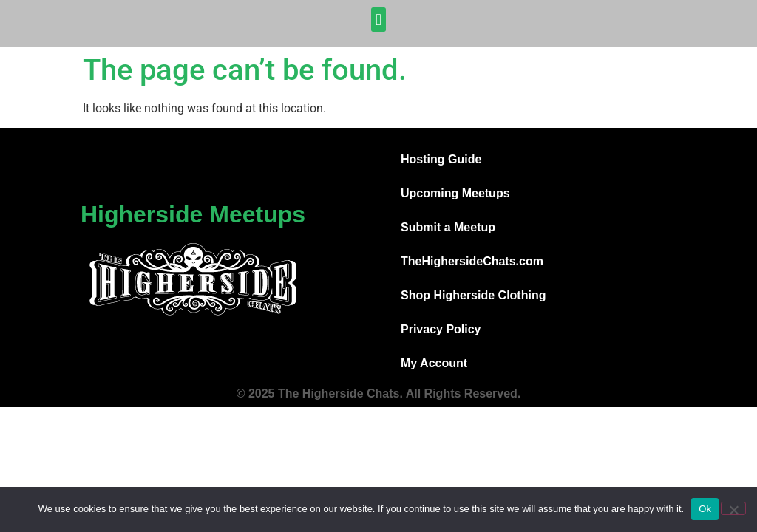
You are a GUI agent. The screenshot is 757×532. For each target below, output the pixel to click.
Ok (705, 509)
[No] (733, 508)
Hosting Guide (441, 159)
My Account (434, 363)
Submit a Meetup (448, 227)
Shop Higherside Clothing (473, 295)
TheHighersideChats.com (472, 261)
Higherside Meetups (193, 214)
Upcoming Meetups (455, 193)
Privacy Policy (441, 329)
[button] (378, 20)
